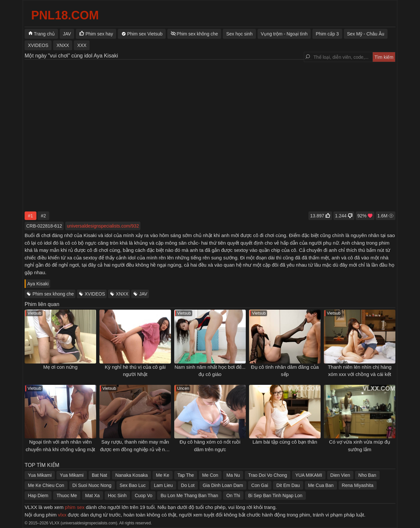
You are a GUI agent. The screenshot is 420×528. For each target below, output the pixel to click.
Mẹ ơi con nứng (61, 367)
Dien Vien (340, 475)
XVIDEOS (95, 294)
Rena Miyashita (358, 485)
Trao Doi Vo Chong (268, 475)
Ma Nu (233, 475)
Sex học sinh (239, 34)
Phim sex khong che (53, 294)
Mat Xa (93, 495)
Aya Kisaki (38, 284)
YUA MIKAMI (309, 475)
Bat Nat (100, 475)
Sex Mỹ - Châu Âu (366, 34)
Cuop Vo (144, 495)
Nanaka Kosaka (131, 475)
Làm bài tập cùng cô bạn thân (285, 442)
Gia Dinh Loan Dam (223, 485)
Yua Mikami (40, 475)
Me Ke (162, 475)
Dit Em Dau (288, 485)
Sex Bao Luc (133, 485)
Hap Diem (38, 495)
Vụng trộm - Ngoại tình (284, 34)
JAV (143, 294)
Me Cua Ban (321, 485)
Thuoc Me (67, 495)
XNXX (122, 294)
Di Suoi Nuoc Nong (92, 485)
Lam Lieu (163, 485)
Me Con (210, 475)
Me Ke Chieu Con (46, 485)
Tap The (186, 475)
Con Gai (260, 485)
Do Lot (188, 485)
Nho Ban (367, 475)
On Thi (233, 495)
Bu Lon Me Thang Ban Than (189, 495)
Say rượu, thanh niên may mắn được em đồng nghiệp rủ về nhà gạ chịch (135, 449)
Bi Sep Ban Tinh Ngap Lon (275, 495)
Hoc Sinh (117, 495)
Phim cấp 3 (327, 34)
